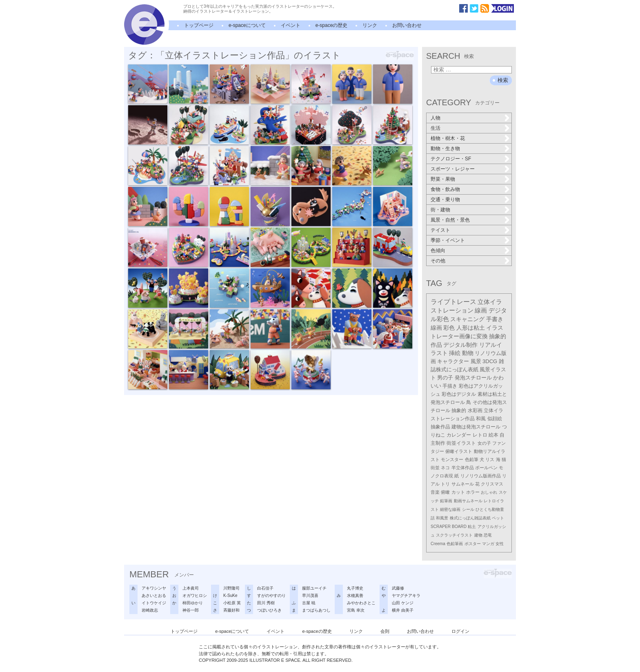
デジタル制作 (460, 345)
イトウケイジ (154, 603)
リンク (370, 25)
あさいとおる (154, 595)
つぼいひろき (269, 610)
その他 (438, 261)
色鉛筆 (472, 459)
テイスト (440, 230)
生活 (436, 128)
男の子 (445, 378)
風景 (476, 361)
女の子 (484, 443)
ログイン (460, 631)
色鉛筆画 (455, 544)
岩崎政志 (150, 610)
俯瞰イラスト (459, 451)
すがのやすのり (271, 595)
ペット (498, 518)
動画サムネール (468, 501)
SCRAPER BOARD (449, 527)
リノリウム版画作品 (481, 476)
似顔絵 (495, 419)
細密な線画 (450, 509)
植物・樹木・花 (448, 138)
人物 (436, 118)
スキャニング (467, 319)
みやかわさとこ (361, 603)
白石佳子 (265, 588)
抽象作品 (440, 427)
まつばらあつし (316, 610)
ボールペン (486, 468)
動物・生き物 (445, 149)
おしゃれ (489, 492)
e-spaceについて (247, 25)
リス (490, 459)
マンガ (488, 544)
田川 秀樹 (266, 603)
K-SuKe (230, 595)
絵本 (493, 435)
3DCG (490, 361)
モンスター (452, 459)
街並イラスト (461, 443)
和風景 (442, 518)
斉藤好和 (231, 610)
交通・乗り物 (445, 200)
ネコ (445, 468)
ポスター (473, 544)
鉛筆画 (446, 501)
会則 (385, 631)
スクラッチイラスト (454, 535)
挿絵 (455, 353)
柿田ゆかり (193, 603)
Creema (438, 544)
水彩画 (475, 410)
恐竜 (488, 535)
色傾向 (438, 251)
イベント (291, 25)
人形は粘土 (471, 328)
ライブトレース (453, 302)
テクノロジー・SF (451, 159)
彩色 (449, 328)
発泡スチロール (473, 378)
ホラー (473, 492)
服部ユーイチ (314, 588)
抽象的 (459, 410)
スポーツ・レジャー (453, 169)
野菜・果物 (443, 179)
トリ (445, 484)
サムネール (463, 484)
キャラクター (453, 361)
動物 (468, 353)
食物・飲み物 (445, 189)
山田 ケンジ (403, 603)
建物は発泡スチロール (476, 427)
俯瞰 (445, 492)
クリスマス (492, 484)
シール (468, 509)
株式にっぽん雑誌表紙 (470, 518)
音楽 (435, 492)
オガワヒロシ (195, 595)
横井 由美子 (403, 610)
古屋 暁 (309, 603)
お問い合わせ (407, 25)
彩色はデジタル (459, 394)
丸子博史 (355, 588)
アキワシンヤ (154, 588)
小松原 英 (232, 603)
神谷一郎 (191, 610)
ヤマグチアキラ (406, 595)
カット (458, 492)
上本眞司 (191, 588)
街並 (435, 468)
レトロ (480, 435)
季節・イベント (448, 240)
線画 (481, 310)
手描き (450, 386)
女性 (500, 544)
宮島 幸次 (356, 610)
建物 (478, 535)
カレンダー (459, 435)
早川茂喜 (310, 595)
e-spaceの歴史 (332, 25)
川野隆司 (231, 588)
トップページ (199, 25)
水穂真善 (355, 595)
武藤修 (398, 588)
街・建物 (440, 210)
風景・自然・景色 (450, 220)
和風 (481, 419)
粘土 (472, 527)
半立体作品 (463, 468)
